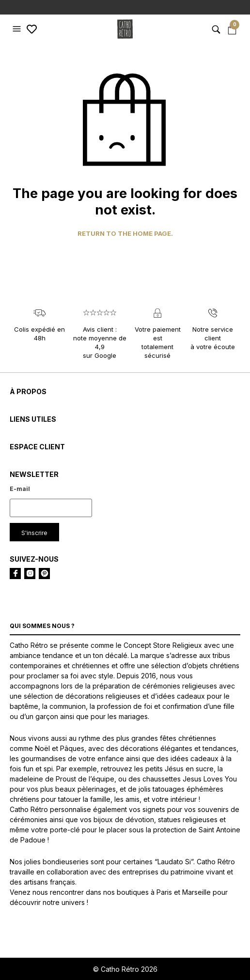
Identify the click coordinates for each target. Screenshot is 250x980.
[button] (18, 29)
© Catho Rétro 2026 (125, 969)
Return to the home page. (125, 234)
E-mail (20, 489)
